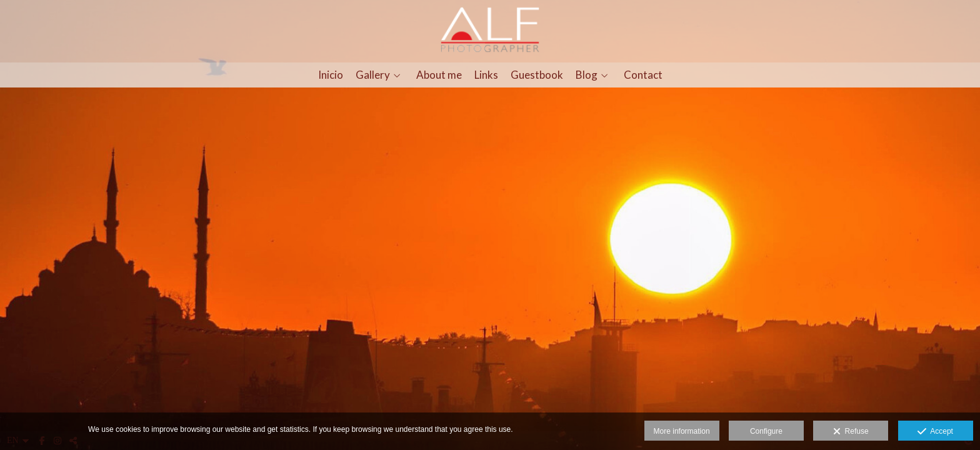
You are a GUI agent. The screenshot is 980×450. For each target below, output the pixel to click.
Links (486, 75)
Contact (643, 75)
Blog (587, 75)
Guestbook (537, 75)
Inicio (331, 75)
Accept (935, 432)
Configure (766, 431)
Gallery (373, 75)
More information (682, 431)
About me (439, 75)
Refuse (851, 432)
